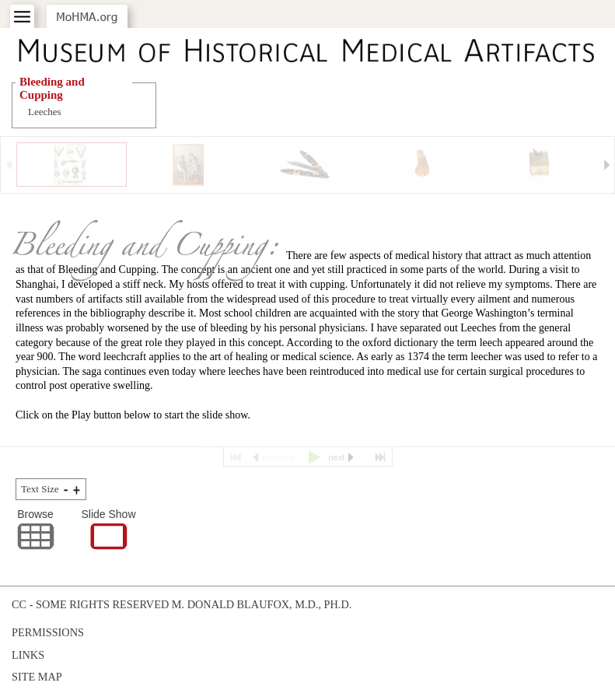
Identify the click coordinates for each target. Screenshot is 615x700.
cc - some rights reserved (90, 604)
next (337, 457)
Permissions (48, 632)
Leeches (45, 112)
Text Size (40, 489)
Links (28, 655)
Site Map (37, 677)
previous (279, 457)
